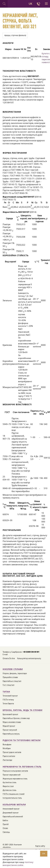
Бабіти (5, 820)
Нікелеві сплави (13, 669)
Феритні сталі (8, 786)
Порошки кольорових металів (15, 771)
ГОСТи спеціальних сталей (14, 794)
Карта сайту (40, 846)
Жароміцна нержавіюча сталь (15, 779)
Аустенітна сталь (10, 782)
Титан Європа (8, 703)
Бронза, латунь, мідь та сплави (23, 710)
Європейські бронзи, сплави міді (16, 718)
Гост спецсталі (8, 685)
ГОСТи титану (8, 700)
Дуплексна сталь (10, 790)
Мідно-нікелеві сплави (12, 722)
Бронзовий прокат (10, 714)
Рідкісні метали (9, 756)
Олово (5, 828)
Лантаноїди (7, 760)
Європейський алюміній (13, 816)
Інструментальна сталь (12, 798)
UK (30, 4)
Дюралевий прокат (11, 813)
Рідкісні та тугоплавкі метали (22, 740)
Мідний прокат (9, 726)
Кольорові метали (14, 805)
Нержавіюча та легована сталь (22, 767)
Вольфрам (7, 744)
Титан (6, 692)
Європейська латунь (11, 734)
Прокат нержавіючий (12, 775)
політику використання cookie (18, 864)
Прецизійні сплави (10, 677)
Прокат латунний (10, 730)
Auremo (12, 4)
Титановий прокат (10, 696)
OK (44, 853)
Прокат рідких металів (12, 752)
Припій (6, 824)
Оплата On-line (9, 658)
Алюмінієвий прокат (11, 809)
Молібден (7, 748)
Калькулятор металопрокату (29, 658)
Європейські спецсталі (12, 681)
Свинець (6, 832)
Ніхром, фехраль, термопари (15, 673)
